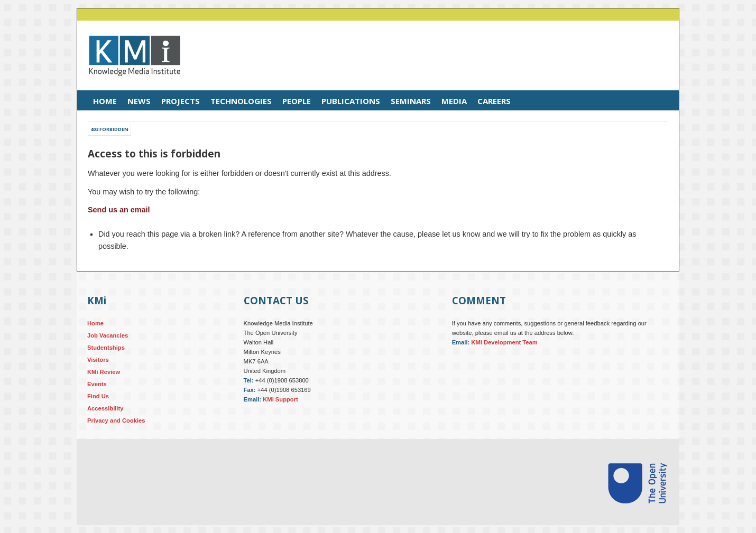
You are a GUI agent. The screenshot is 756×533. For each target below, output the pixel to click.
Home (105, 101)
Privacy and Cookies (116, 420)
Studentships (106, 348)
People (297, 101)
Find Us (98, 396)
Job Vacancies (108, 335)
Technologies (241, 101)
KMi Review (104, 372)
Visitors (98, 360)
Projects (181, 101)
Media (454, 101)
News (139, 101)
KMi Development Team (504, 342)
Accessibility (105, 408)
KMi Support (280, 399)
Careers (494, 101)
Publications (351, 101)
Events (97, 384)
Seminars (411, 101)
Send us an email (119, 210)
